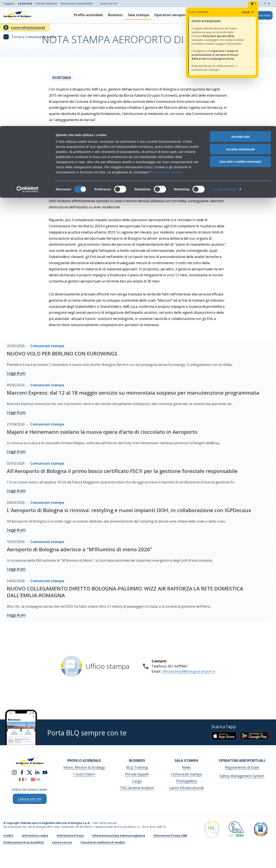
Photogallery (186, 781)
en (35, 779)
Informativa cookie (35, 836)
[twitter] (30, 772)
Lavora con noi (62, 842)
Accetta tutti (241, 11)
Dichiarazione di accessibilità (24, 842)
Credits (8, 836)
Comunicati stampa (186, 774)
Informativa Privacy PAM (170, 836)
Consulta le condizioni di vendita (103, 842)
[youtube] (45, 772)
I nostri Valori (84, 774)
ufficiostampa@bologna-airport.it (188, 671)
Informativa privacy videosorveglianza (119, 836)
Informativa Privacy (70, 836)
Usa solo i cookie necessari (240, 36)
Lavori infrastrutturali (186, 788)
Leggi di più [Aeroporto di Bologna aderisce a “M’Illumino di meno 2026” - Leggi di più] (16, 569)
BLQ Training (137, 767)
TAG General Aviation (137, 788)
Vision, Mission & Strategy (84, 767)
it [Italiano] (23, 779)
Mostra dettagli (224, 63)
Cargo (137, 781)
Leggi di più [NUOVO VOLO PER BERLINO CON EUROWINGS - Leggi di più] (16, 373)
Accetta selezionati (240, 23)
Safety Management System (242, 776)
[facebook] (22, 772)
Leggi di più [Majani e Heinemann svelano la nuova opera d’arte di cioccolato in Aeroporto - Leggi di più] (16, 451)
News (186, 767)
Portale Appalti (137, 774)
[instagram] (14, 772)
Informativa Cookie (167, 46)
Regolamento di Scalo (242, 767)
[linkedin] (37, 772)
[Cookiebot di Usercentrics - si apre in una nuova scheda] (28, 63)
